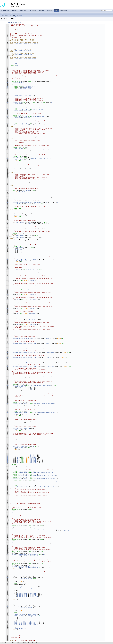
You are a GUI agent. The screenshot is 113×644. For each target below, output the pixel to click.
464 (7, 459)
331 (7, 334)
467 (7, 461)
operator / (26, 446)
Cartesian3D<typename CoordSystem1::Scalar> (50, 530)
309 (7, 313)
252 (7, 260)
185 (7, 197)
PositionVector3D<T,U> (27, 579)
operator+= (27, 403)
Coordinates (27, 111)
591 (7, 578)
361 (7, 362)
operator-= (27, 413)
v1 (42, 528)
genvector (6, 16)
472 (7, 466)
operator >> (16, 607)
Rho (18, 313)
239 (7, 248)
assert (16, 215)
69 (7, 88)
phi (18, 459)
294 (7, 299)
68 (7, 87)
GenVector (19, 16)
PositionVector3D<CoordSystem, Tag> (22, 197)
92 (7, 110)
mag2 (18, 461)
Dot (18, 376)
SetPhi (35, 357)
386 (7, 385)
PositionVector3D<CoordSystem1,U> (30, 528)
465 (7, 460)
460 (7, 455)
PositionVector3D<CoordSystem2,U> (30, 529)
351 (7, 353)
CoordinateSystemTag (26, 88)
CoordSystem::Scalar (28, 86)
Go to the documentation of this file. (13, 23)
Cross (24, 385)
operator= (26, 168)
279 (7, 285)
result (26, 386)
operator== (19, 269)
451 (7, 446)
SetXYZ (16, 169)
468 (7, 462)
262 (7, 269)
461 (7, 456)
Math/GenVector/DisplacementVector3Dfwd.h (26, 43)
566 (7, 554)
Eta (18, 309)
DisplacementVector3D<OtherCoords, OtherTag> (43, 475)
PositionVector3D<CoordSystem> (20, 511)
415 (7, 413)
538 (7, 528)
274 (7, 280)
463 (7, 458)
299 (7, 304)
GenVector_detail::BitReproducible (28, 588)
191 (7, 203)
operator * (26, 438)
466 (7, 460)
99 (7, 116)
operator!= (19, 272)
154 (7, 168)
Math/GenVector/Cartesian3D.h (23, 47)
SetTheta (36, 353)
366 (7, 367)
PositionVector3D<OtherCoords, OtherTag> (42, 473)
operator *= (27, 421)
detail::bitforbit (33, 586)
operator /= (27, 429)
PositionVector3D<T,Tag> (38, 110)
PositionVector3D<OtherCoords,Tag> (37, 149)
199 (7, 210)
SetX (35, 334)
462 (7, 457)
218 (7, 228)
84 (7, 102)
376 (7, 376)
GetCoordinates (20, 222)
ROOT (16, 64)
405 (7, 403)
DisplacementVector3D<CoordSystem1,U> (27, 530)
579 (7, 566)
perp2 (18, 462)
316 (7, 320)
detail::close (34, 596)
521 (7, 512)
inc (11, 16)
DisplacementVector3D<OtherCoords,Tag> (38, 159)
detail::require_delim (20, 622)
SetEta (35, 367)
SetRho (35, 362)
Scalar (35, 86)
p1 (37, 542)
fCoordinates (28, 96)
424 (7, 421)
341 (7, 343)
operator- (14, 528)
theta (18, 458)
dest (30, 228)
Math (14, 16)
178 (7, 190)
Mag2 (18, 320)
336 (7, 339)
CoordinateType (28, 87)
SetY (35, 339)
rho (18, 460)
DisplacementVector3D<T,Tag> (39, 116)
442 (7, 438)
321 (7, 325)
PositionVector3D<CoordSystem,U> (28, 513)
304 (7, 309)
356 (7, 357)
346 (7, 348)
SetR (35, 348)
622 (7, 607)
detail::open (34, 594)
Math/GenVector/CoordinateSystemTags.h (26, 58)
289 (7, 295)
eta (18, 460)
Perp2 (18, 325)
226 (7, 235)
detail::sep (33, 595)
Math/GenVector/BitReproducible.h (24, 54)
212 (7, 222)
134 (7, 149)
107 (7, 124)
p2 (37, 555)
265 (7, 272)
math (2, 16)
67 (7, 86)
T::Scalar (20, 583)
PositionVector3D (20, 83)
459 (7, 454)
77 (7, 96)
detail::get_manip (20, 586)
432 (7, 429)
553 (7, 542)
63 (7, 83)
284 (7, 290)
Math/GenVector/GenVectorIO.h (23, 51)
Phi (18, 304)
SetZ (35, 343)
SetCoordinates (37, 197)
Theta (18, 299)
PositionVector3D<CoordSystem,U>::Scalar (35, 512)
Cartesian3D (26, 125)
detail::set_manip (19, 587)
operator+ (14, 542)
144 (7, 159)
